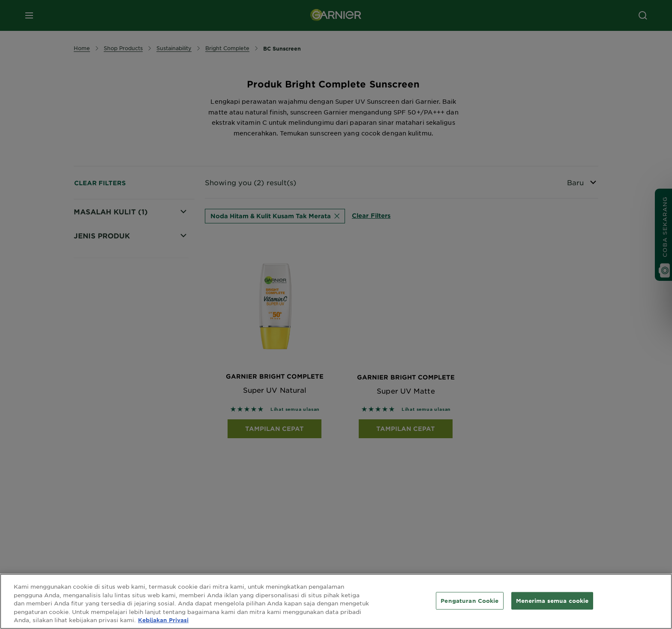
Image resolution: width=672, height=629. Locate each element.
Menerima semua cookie (552, 600)
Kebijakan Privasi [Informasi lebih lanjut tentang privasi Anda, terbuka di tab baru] (163, 620)
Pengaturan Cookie (469, 600)
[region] (336, 601)
